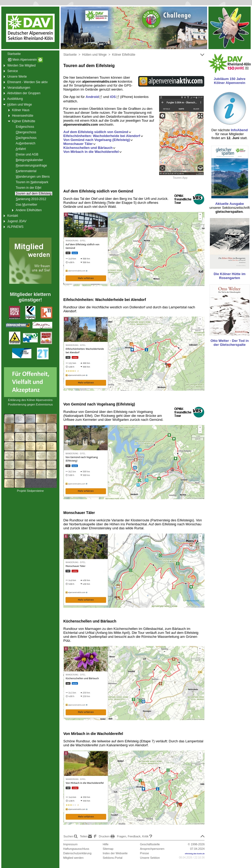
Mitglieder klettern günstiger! (30, 297)
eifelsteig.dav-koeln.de (195, 854)
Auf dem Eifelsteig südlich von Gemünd (97, 132)
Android (94, 97)
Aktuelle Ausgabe (230, 204)
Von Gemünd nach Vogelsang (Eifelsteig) (98, 140)
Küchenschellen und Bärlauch (89, 148)
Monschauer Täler (80, 144)
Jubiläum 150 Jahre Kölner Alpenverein (230, 81)
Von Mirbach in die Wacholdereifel (93, 152)
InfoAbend (239, 130)
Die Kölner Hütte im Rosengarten (230, 276)
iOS (114, 97)
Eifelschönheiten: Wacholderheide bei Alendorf (103, 136)
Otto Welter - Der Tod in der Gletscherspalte (230, 343)
